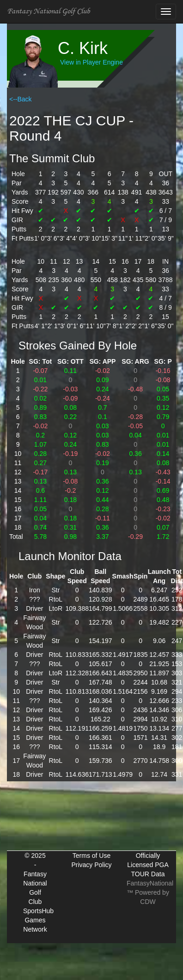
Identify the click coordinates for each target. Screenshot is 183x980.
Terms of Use (91, 856)
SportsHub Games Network (38, 920)
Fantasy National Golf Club (49, 11)
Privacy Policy (91, 865)
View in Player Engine (91, 62)
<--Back (21, 99)
